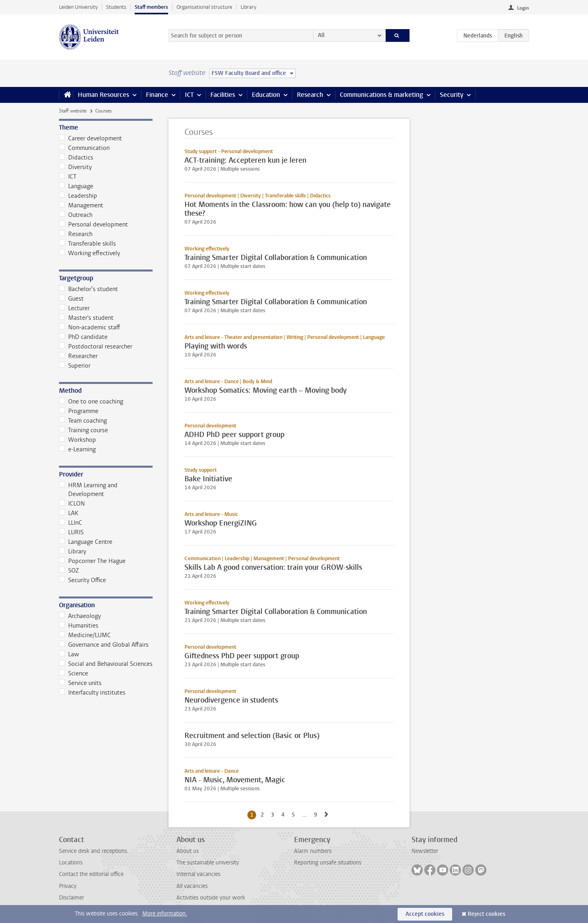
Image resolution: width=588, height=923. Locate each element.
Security (452, 95)
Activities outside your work (211, 898)
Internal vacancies (198, 874)
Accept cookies (425, 914)
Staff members (151, 7)
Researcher (78, 356)
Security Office (82, 580)
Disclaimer (72, 898)
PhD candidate (83, 337)
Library (248, 7)
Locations (71, 863)
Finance (157, 95)
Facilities (223, 95)
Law (69, 654)
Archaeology (80, 616)
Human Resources (103, 95)
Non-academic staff (90, 327)
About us (188, 851)
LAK (69, 513)
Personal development (93, 224)
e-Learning (77, 449)
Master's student (86, 318)
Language (76, 186)
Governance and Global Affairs (104, 645)
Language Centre (86, 542)
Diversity (75, 167)
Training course (83, 430)
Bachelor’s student (88, 289)
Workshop (77, 440)
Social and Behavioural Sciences (106, 664)
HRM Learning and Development (88, 490)
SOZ (69, 571)
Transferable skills (87, 244)
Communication (84, 148)
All (321, 35)
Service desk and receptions (93, 851)
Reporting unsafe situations (328, 863)
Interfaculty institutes (92, 693)
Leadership (78, 196)
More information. (165, 914)
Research (310, 95)
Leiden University (78, 7)
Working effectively (89, 253)
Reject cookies (486, 914)
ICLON (72, 504)
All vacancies (192, 886)
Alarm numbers (313, 851)
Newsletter (425, 851)
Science (73, 673)
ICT (189, 95)
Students (116, 7)
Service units (80, 683)
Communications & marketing (381, 95)
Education (266, 95)
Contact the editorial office (91, 874)
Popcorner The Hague (92, 561)
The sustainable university (208, 863)
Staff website (73, 111)
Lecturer (74, 308)
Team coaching (83, 421)
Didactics (76, 157)
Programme (79, 411)
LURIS (71, 532)
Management (81, 205)
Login (523, 8)
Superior (75, 366)
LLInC (71, 523)
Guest (71, 299)
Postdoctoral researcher (96, 346)
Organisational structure (204, 7)
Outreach (76, 215)
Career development (90, 138)
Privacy (68, 886)
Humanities (79, 626)
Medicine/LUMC (85, 635)
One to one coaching (91, 401)
